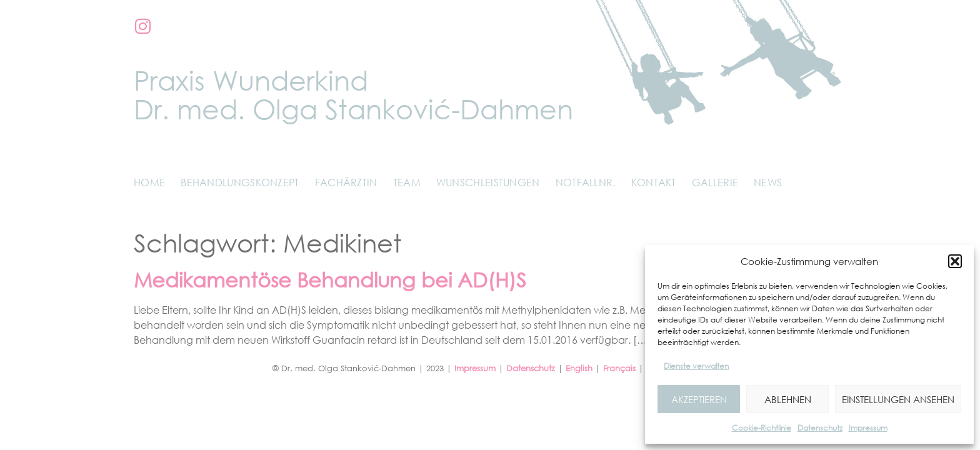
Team (407, 182)
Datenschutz (820, 428)
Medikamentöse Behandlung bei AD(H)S (330, 280)
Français (619, 368)
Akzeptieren (699, 399)
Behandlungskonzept (240, 182)
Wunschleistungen (488, 182)
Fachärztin (346, 182)
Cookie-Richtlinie (762, 428)
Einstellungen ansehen (898, 399)
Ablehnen (788, 399)
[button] (955, 261)
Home (149, 182)
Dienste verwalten (696, 366)
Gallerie (715, 182)
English (579, 368)
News (768, 182)
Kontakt (654, 182)
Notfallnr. (586, 182)
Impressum (868, 428)
